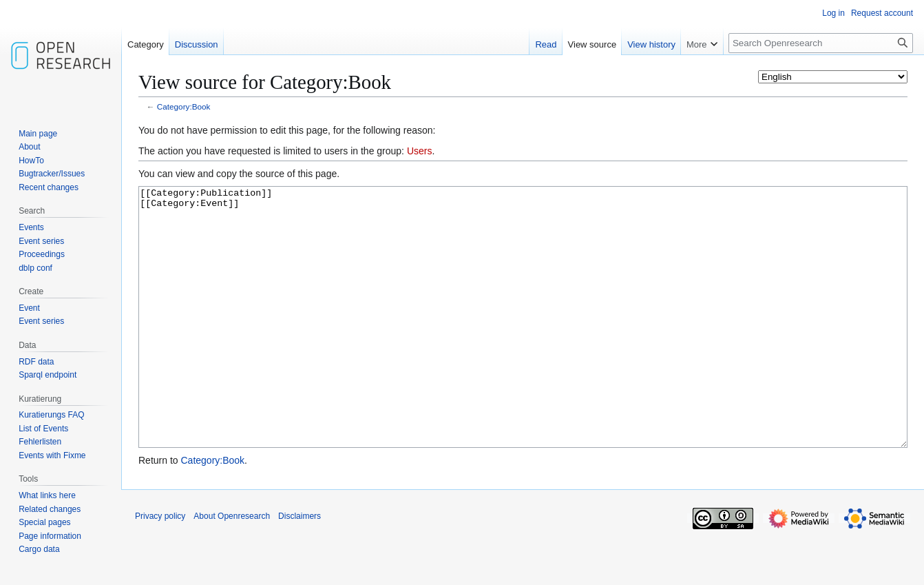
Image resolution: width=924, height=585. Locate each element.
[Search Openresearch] (821, 43)
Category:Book (184, 106)
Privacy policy (160, 568)
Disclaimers (300, 568)
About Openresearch (232, 568)
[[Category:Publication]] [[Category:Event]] (523, 343)
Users (420, 151)
